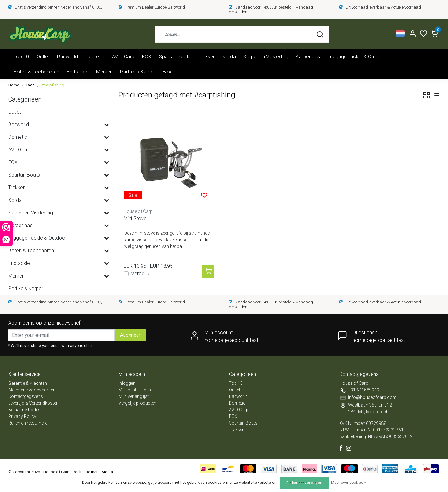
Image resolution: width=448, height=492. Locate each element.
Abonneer (130, 335)
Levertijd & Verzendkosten (33, 403)
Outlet (43, 57)
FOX (147, 57)
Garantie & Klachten (28, 383)
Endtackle (78, 72)
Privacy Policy (22, 416)
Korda (229, 57)
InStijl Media (102, 472)
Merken (104, 72)
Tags (30, 85)
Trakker (207, 57)
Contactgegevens (26, 396)
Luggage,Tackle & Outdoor (357, 57)
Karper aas (308, 57)
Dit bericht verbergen (304, 483)
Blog (168, 72)
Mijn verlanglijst (134, 396)
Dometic (95, 57)
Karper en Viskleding (266, 57)
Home (14, 85)
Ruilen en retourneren (29, 423)
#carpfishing (53, 85)
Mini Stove (135, 218)
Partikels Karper (138, 72)
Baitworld (67, 57)
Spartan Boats (175, 57)
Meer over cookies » (349, 483)
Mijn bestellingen (135, 390)
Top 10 (21, 57)
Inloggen (127, 383)
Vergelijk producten (137, 403)
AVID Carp (123, 57)
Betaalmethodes (24, 410)
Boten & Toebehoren (36, 72)
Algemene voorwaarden (32, 390)
